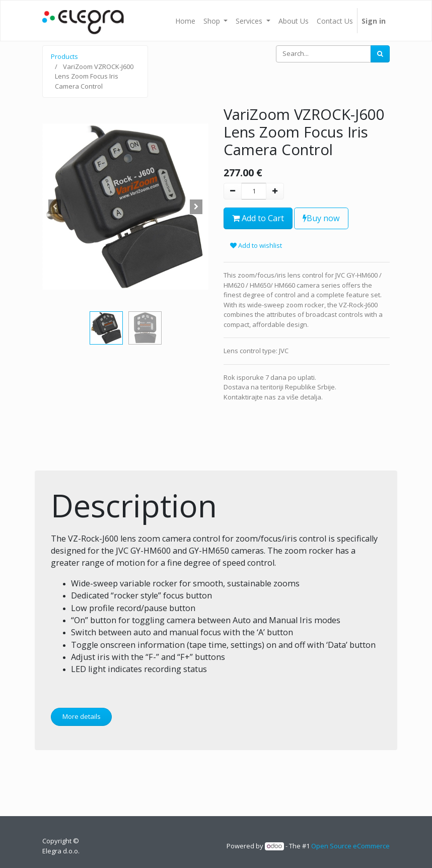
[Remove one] (233, 191)
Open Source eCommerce (350, 846)
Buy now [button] (321, 218)
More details (82, 716)
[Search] (380, 54)
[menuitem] (185, 21)
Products (64, 56)
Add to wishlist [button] (256, 245)
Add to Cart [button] (258, 218)
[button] (55, 207)
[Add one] (275, 191)
